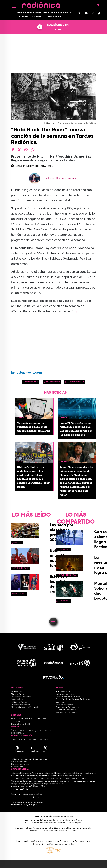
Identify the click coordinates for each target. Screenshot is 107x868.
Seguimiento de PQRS (54, 784)
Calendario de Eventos (29, 17)
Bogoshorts (64, 549)
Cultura (53, 13)
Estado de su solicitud (66, 710)
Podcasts (63, 13)
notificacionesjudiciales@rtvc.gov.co (28, 797)
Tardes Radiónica (76, 382)
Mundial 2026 (20, 594)
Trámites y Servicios (64, 705)
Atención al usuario (64, 691)
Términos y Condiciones (66, 713)
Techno (64, 418)
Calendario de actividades (68, 697)
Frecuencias (54, 17)
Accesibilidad (17, 767)
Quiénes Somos (18, 691)
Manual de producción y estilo (25, 707)
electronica (64, 601)
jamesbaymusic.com (26, 373)
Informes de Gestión (20, 705)
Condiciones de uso (20, 764)
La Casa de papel (21, 568)
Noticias (21, 13)
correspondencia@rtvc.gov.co (25, 779)
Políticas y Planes (19, 702)
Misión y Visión (17, 694)
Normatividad (17, 699)
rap (20, 462)
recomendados (53, 382)
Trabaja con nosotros (65, 694)
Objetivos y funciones (21, 697)
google (22, 418)
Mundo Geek (41, 13)
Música (30, 13)
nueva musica (32, 382)
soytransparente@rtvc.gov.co (25, 805)
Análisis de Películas (68, 575)
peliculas (65, 462)
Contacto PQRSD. (79, 779)
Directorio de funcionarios (67, 707)
